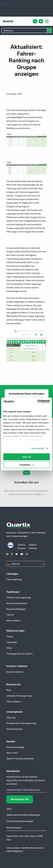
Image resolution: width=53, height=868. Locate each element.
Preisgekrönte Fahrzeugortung (21, 723)
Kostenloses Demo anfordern (27, 394)
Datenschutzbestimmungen (20, 821)
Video (9, 648)
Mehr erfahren (13, 620)
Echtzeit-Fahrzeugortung (19, 597)
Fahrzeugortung (14, 579)
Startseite (11, 532)
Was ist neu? (12, 753)
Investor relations (15, 672)
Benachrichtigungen (16, 609)
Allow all (26, 457)
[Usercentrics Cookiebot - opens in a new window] (38, 402)
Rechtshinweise (14, 828)
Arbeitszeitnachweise (17, 603)
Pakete (10, 636)
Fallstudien (12, 642)
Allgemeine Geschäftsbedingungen (23, 815)
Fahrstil (10, 615)
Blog (9, 690)
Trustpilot (6, 3)
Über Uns (11, 717)
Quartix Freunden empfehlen (20, 758)
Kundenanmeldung (15, 747)
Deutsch (25, 564)
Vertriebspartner (15, 729)
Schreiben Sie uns (26, 478)
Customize (27, 465)
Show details (38, 448)
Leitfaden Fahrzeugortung (19, 696)
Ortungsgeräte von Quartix (20, 654)
